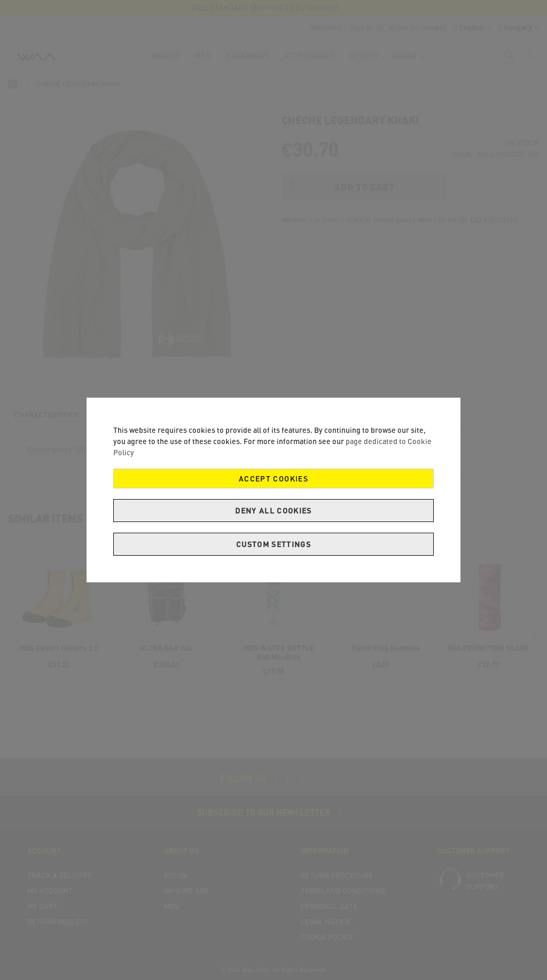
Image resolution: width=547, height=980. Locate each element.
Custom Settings (273, 544)
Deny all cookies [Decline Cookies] (273, 511)
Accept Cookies (273, 479)
